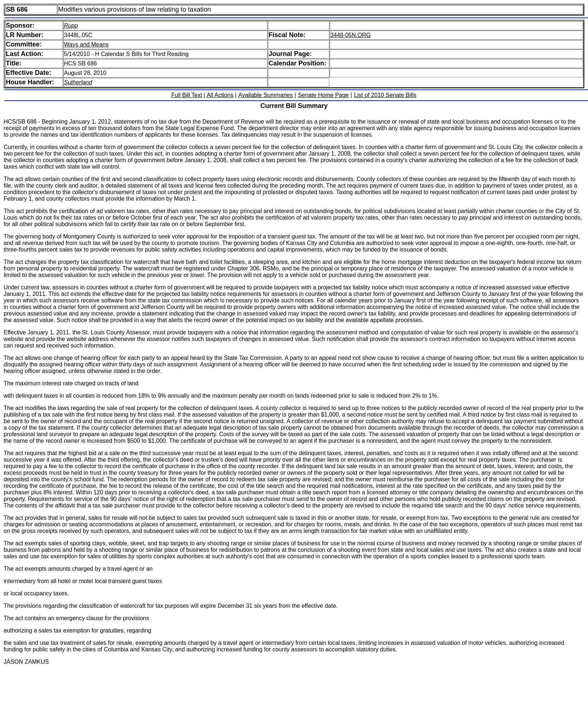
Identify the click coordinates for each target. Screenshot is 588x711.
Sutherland (78, 82)
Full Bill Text (187, 95)
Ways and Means (86, 45)
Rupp (71, 26)
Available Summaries (266, 95)
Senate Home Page (323, 95)
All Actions (220, 95)
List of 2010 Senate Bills (385, 95)
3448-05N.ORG (351, 35)
